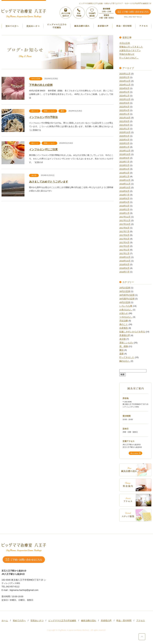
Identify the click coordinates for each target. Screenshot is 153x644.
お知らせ (124, 313)
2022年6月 (124, 107)
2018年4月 (124, 202)
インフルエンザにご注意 (43, 149)
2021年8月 (124, 125)
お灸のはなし (126, 310)
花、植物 (124, 346)
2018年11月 (125, 184)
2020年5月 (124, 136)
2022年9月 (124, 103)
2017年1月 (124, 253)
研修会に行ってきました (131, 47)
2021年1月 (124, 129)
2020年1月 (124, 147)
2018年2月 (124, 209)
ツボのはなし (126, 317)
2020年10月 (125, 132)
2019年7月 (124, 162)
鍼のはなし (125, 361)
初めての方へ (19, 620)
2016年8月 (124, 268)
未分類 (34, 175)
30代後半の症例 (127, 299)
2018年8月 (124, 191)
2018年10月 (125, 188)
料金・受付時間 (124, 620)
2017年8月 (124, 228)
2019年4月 (124, 169)
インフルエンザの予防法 (43, 117)
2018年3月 (124, 206)
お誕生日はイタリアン (130, 50)
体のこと (35, 111)
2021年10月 (125, 118)
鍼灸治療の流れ (89, 620)
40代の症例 (36, 79)
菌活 (62, 111)
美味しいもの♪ (49, 111)
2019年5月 (124, 165)
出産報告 (124, 328)
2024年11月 (125, 85)
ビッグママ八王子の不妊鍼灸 (62, 620)
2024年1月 (124, 96)
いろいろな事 (126, 306)
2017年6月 (124, 235)
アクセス (141, 620)
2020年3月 (124, 143)
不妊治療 (124, 321)
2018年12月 (125, 180)
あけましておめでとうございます (49, 182)
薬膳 (121, 354)
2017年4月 (124, 242)
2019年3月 (124, 173)
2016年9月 (124, 264)
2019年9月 (124, 158)
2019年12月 (125, 151)
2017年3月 (124, 246)
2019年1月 (124, 177)
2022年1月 (124, 114)
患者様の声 (125, 335)
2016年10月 (125, 261)
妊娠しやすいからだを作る (132, 332)
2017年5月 (124, 239)
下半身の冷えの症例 (41, 85)
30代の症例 (125, 291)
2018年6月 (124, 199)
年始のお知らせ (127, 54)
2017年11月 (125, 220)
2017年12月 (125, 217)
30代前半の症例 (127, 295)
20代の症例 (125, 288)
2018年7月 (124, 195)
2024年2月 (124, 92)
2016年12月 (125, 257)
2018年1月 (124, 213)
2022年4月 (124, 110)
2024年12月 (125, 81)
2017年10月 (125, 224)
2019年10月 (125, 154)
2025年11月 (125, 74)
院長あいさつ (37, 620)
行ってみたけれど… (129, 58)
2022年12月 (125, 99)
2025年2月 (124, 77)
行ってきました (127, 357)
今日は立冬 (125, 43)
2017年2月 (124, 250)
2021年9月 (124, 121)
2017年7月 (124, 231)
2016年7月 (124, 272)
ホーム (5, 620)
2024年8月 (124, 88)
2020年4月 (124, 140)
